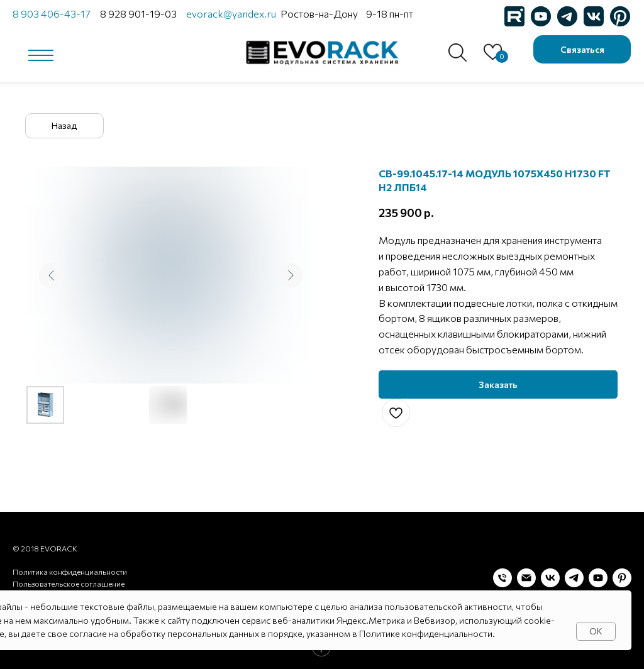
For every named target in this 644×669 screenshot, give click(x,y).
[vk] (550, 578)
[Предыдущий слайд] (52, 275)
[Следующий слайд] (291, 275)
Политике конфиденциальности (426, 633)
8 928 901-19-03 (138, 14)
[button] (582, 49)
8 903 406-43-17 (51, 14)
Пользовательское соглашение (69, 583)
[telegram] (574, 578)
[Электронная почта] (526, 578)
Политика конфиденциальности (70, 572)
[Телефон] (502, 578)
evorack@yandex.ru (231, 14)
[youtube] (598, 578)
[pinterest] (622, 578)
